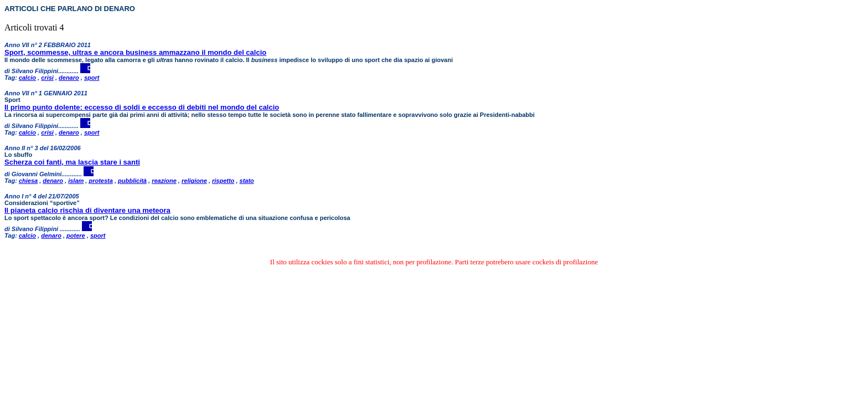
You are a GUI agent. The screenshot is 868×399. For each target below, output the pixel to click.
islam (76, 181)
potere (76, 236)
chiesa (28, 181)
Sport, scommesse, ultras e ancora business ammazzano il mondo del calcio (135, 52)
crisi (47, 78)
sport (92, 78)
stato (247, 181)
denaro (69, 78)
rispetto (223, 181)
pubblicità (132, 181)
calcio (27, 78)
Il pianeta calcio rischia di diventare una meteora (87, 210)
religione (194, 181)
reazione (164, 181)
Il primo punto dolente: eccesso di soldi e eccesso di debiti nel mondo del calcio (142, 107)
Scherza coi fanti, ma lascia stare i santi (72, 162)
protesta (100, 181)
